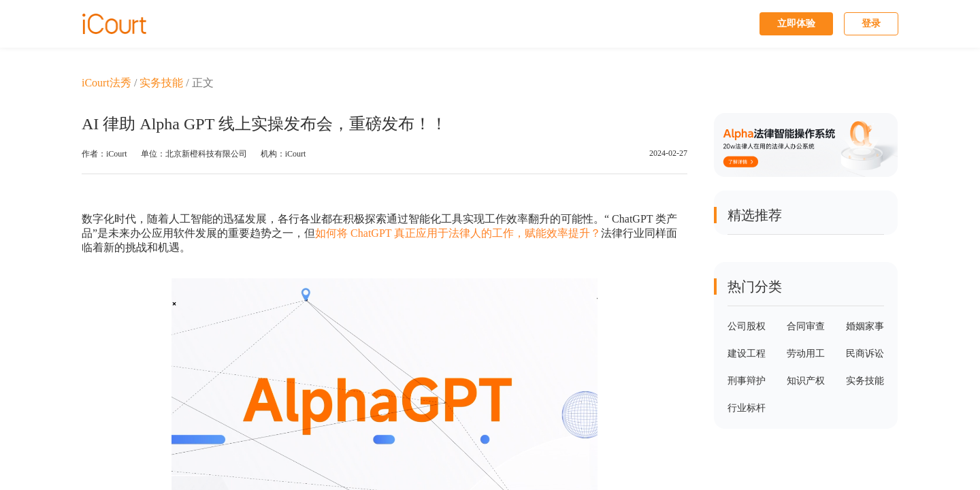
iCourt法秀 (107, 83)
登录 (871, 23)
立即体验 (796, 23)
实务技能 (161, 83)
